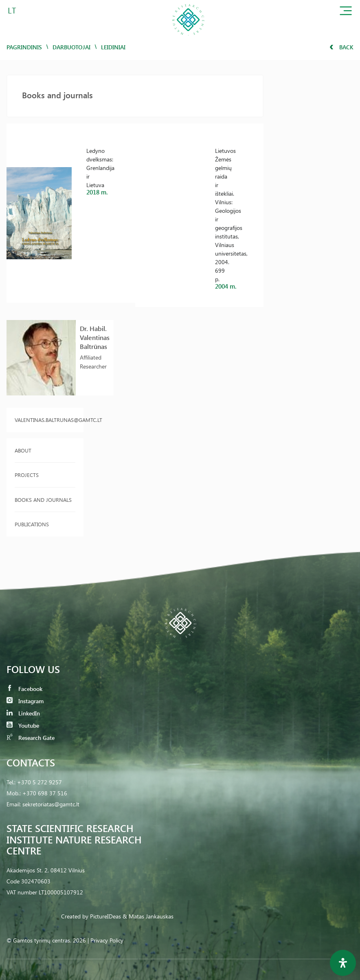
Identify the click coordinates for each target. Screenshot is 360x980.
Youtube (23, 725)
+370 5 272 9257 (40, 782)
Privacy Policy (107, 940)
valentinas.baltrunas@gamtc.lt (45, 420)
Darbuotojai (71, 47)
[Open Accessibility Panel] (343, 963)
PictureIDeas (105, 916)
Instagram (25, 701)
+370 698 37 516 (45, 793)
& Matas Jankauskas (148, 916)
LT (12, 10)
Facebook (24, 689)
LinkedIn (23, 713)
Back (341, 47)
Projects (27, 475)
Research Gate (31, 738)
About (23, 450)
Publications (32, 524)
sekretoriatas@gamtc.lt (51, 804)
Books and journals (43, 500)
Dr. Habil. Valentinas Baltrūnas (95, 337)
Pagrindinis (24, 47)
